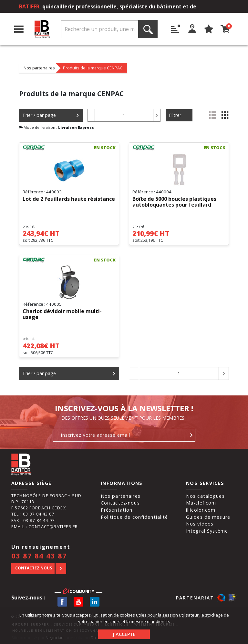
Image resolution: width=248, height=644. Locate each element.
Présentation (117, 510)
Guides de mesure (208, 517)
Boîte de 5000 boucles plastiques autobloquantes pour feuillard (174, 202)
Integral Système (207, 531)
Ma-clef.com (201, 503)
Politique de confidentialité (134, 517)
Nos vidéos (200, 524)
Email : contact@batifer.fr (45, 526)
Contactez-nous (120, 503)
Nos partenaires (39, 68)
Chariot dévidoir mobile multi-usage (62, 314)
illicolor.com (201, 510)
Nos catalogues (205, 496)
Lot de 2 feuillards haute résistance (69, 199)
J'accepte (124, 634)
